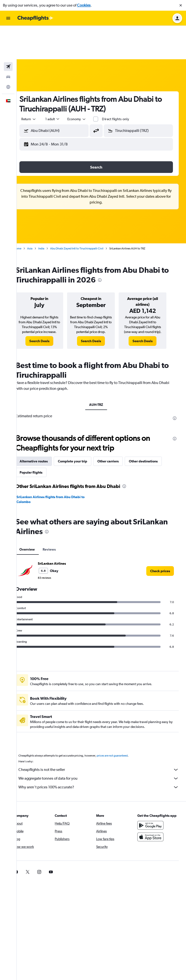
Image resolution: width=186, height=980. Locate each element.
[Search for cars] (8, 43)
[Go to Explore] (8, 53)
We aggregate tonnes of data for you (104, 750)
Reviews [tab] (60, 521)
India (52, 215)
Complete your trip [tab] (83, 433)
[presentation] (119, 247)
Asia (40, 215)
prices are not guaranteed (123, 727)
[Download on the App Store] (153, 813)
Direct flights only (126, 85)
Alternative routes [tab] (44, 433)
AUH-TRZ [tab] (101, 376)
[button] (181, 5)
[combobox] (39, 85)
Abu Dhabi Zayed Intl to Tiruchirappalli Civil (87, 215)
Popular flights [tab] (41, 444)
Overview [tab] (38, 521)
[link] (48, 312)
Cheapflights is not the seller (104, 741)
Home (28, 215)
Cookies (84, 5)
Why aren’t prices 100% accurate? (104, 758)
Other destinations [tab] (154, 433)
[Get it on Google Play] (153, 801)
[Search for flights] (8, 33)
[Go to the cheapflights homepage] (35, 18)
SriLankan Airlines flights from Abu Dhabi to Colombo (61, 471)
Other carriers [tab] (118, 433)
